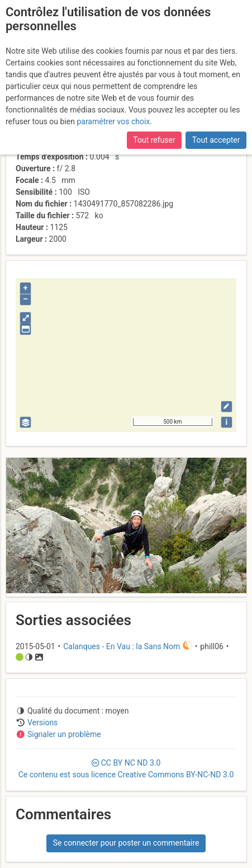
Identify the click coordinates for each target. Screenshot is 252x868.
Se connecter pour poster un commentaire (126, 843)
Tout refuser (154, 140)
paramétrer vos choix (113, 121)
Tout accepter (216, 140)
